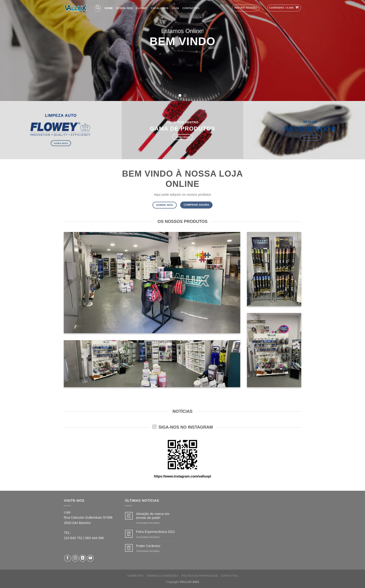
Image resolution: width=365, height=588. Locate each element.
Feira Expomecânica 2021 (156, 532)
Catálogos (160, 8)
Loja (176, 8)
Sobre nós (124, 8)
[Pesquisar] (98, 8)
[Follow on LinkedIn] (83, 558)
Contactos (191, 8)
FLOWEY (142, 8)
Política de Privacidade (200, 576)
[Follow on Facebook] (68, 558)
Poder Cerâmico (148, 546)
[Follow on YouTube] (90, 558)
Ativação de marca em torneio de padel (153, 516)
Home (109, 8)
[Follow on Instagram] (75, 558)
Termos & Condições (162, 576)
